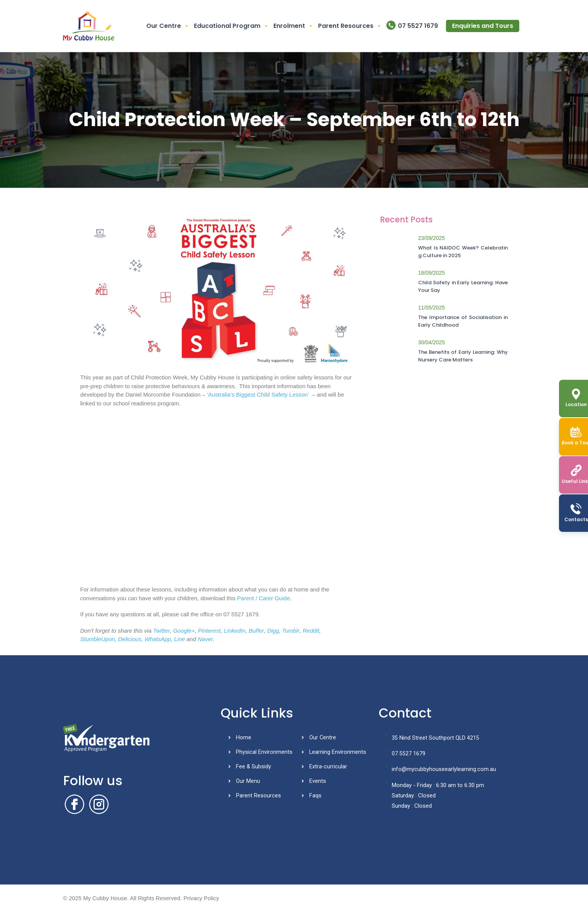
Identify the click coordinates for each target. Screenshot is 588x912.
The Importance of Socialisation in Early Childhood (463, 321)
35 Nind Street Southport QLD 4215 (433, 738)
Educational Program (231, 26)
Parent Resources (350, 26)
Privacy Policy (201, 898)
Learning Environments (338, 753)
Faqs (315, 797)
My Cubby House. (106, 898)
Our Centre (168, 26)
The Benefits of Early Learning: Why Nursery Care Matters (463, 356)
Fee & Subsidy (254, 768)
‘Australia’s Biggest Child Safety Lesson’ (258, 394)
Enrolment (293, 26)
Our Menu (248, 782)
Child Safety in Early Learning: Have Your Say (463, 286)
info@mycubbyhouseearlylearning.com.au (441, 770)
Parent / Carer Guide (263, 598)
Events (318, 782)
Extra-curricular (328, 768)
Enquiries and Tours (483, 26)
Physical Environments (264, 753)
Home (244, 738)
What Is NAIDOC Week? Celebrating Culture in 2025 (463, 252)
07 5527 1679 (418, 26)
